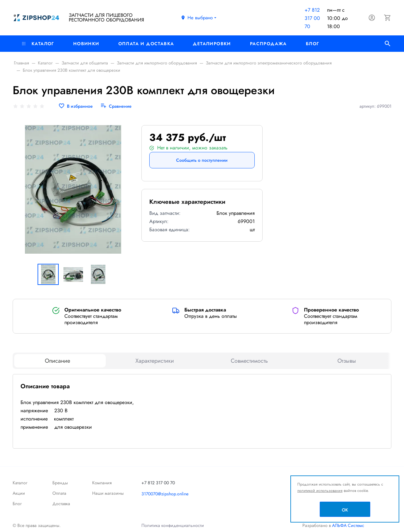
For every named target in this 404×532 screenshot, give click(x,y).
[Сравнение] (116, 106)
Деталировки (212, 44)
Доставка (61, 504)
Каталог (38, 44)
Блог (313, 44)
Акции (19, 493)
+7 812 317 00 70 (312, 18)
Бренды (60, 483)
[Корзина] (388, 18)
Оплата (59, 493)
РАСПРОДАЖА (268, 44)
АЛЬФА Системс (348, 525)
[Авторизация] (372, 18)
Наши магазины (108, 493)
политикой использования (320, 491)
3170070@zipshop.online (165, 494)
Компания (102, 483)
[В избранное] (76, 106)
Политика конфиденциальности (173, 525)
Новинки (86, 44)
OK (345, 510)
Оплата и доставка (146, 44)
